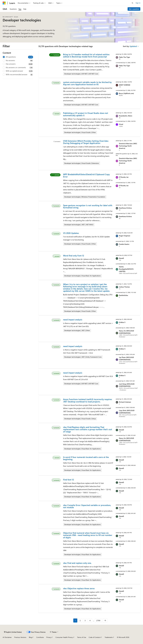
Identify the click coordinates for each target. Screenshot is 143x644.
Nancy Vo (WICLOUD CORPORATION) (126, 332)
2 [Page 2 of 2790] (80, 620)
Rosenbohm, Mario (126, 116)
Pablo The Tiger (124, 57)
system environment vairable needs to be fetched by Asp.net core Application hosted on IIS (87, 83)
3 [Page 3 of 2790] (85, 620)
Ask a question (134, 9)
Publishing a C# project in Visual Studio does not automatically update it (86, 114)
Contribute (40, 637)
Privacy (49, 637)
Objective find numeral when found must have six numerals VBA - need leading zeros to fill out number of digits (88, 535)
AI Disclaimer (7, 637)
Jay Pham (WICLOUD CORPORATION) (126, 358)
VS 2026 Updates (71, 233)
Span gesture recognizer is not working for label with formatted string (88, 206)
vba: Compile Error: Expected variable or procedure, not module (87, 506)
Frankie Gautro (124, 244)
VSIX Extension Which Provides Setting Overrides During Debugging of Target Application (86, 142)
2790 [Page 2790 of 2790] (98, 620)
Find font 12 (68, 480)
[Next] (105, 620)
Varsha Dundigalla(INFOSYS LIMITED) (126, 269)
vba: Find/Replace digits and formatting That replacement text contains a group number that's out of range (88, 429)
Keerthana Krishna (125, 208)
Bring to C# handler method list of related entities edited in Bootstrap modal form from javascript (86, 56)
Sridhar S (122, 322)
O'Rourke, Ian (124, 177)
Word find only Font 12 (74, 256)
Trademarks (109, 637)
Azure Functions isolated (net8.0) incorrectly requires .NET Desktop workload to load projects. (88, 400)
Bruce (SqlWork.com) (126, 93)
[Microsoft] (4, 3)
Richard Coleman (125, 402)
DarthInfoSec (124, 295)
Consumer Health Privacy (64, 637)
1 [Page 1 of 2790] (75, 620)
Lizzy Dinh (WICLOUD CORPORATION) (127, 412)
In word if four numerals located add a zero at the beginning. (86, 458)
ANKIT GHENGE (125, 85)
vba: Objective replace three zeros (79, 588)
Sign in (138, 3)
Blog (30, 637)
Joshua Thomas (124, 287)
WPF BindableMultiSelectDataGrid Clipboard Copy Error (86, 175)
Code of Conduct (95, 637)
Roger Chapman (125, 236)
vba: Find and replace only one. (77, 563)
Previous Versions (20, 637)
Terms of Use (82, 637)
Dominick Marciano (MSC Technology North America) (128, 146)
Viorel (121, 124)
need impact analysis (73, 320)
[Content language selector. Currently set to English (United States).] (13, 632)
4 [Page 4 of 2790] (90, 620)
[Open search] (132, 3)
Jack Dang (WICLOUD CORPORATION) (127, 385)
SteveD (121, 258)
